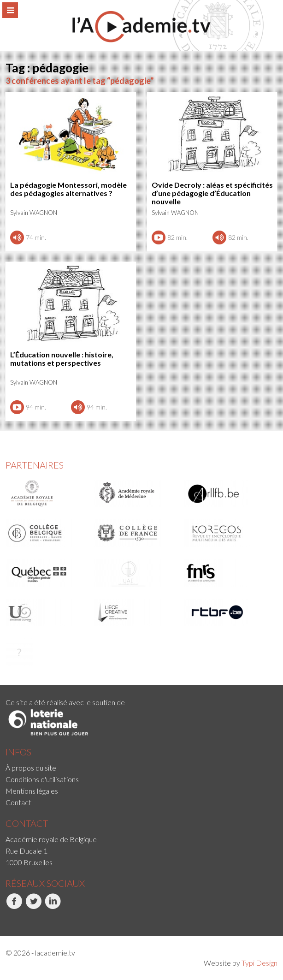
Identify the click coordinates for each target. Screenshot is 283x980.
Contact (18, 802)
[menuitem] (141, 768)
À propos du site (31, 768)
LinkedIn (53, 906)
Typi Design (259, 963)
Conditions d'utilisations (42, 779)
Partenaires (35, 465)
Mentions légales (32, 791)
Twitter (33, 906)
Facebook (14, 906)
